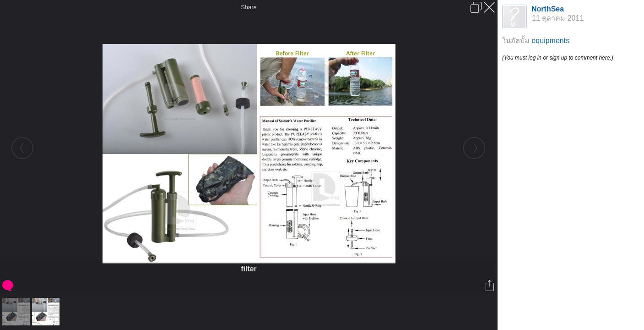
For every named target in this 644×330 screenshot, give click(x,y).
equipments (550, 41)
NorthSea (548, 9)
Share (249, 7)
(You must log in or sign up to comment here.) (558, 58)
